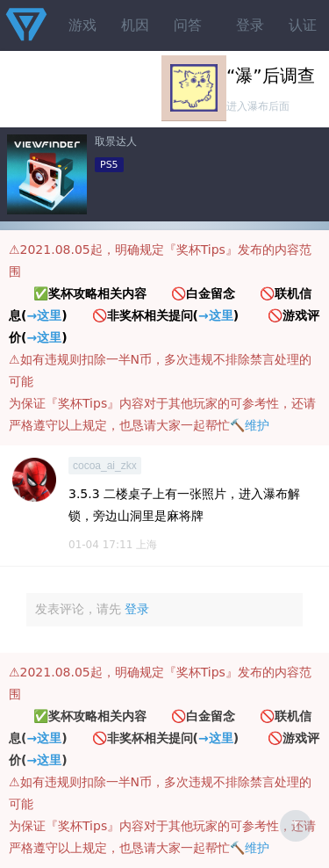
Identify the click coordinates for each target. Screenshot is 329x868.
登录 (250, 25)
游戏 (82, 25)
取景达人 (116, 141)
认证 (303, 25)
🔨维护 (250, 425)
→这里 (44, 315)
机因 (135, 25)
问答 (188, 25)
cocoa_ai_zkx (105, 466)
